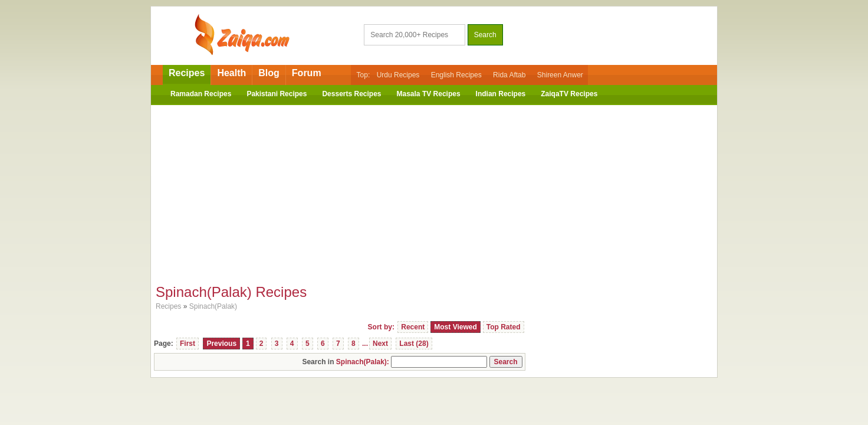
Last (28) (414, 344)
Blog (269, 73)
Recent (413, 327)
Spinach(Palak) (213, 306)
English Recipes (456, 75)
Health (231, 73)
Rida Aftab (509, 75)
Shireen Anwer (560, 75)
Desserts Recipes (351, 94)
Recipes (187, 73)
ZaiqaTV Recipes (569, 94)
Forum (307, 73)
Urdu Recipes (398, 75)
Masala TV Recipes (429, 94)
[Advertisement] (434, 191)
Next (380, 344)
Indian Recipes (501, 94)
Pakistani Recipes (277, 94)
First (188, 344)
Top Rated (504, 327)
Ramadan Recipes (201, 94)
